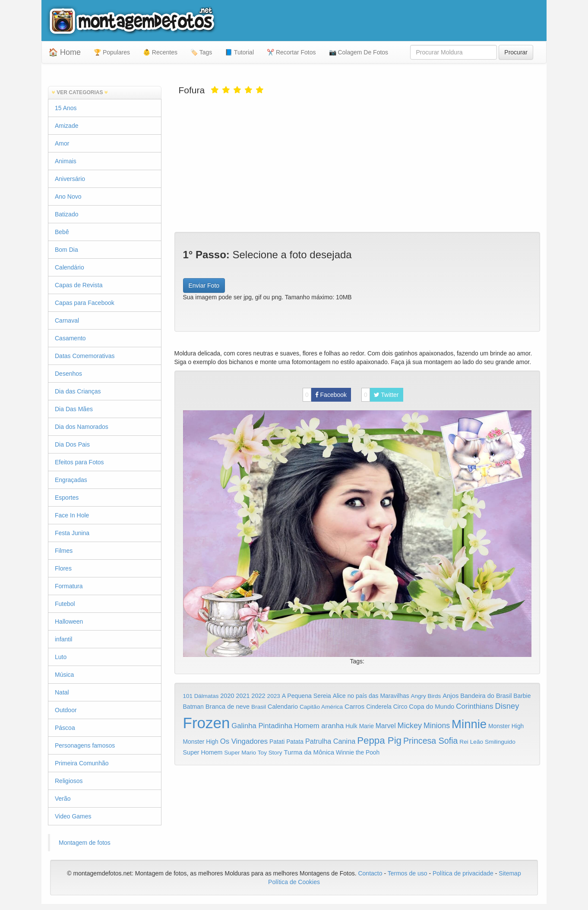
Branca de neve (228, 707)
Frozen (207, 723)
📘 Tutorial (239, 52)
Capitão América (321, 707)
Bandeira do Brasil (486, 696)
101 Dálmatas (201, 696)
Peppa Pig (379, 740)
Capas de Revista (79, 285)
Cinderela (379, 707)
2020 (227, 696)
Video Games (73, 816)
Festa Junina (72, 533)
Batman (193, 707)
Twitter (380, 395)
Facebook (325, 395)
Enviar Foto (204, 285)
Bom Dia (66, 250)
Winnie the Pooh (358, 753)
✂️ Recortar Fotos (291, 52)
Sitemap (510, 873)
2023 (274, 696)
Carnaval (67, 320)
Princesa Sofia (431, 741)
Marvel (386, 726)
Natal (62, 692)
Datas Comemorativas (85, 356)
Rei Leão (471, 742)
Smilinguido (500, 742)
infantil (63, 639)
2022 (258, 696)
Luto (61, 657)
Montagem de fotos (85, 843)
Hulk (351, 726)
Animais (66, 161)
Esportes (67, 498)
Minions (437, 726)
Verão (63, 799)
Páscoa (65, 728)
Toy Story (270, 753)
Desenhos (68, 374)
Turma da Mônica (309, 752)
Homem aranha (319, 726)
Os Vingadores (244, 741)
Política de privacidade (463, 873)
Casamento (70, 338)
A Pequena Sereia (307, 696)
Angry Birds (426, 696)
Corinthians (474, 706)
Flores (63, 568)
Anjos (450, 696)
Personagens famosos (85, 745)
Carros (354, 706)
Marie (367, 726)
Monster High (506, 726)
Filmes (64, 551)
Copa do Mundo (432, 707)
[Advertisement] (357, 163)
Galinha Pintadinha (262, 726)
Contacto (371, 873)
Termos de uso (408, 873)
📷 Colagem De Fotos (359, 52)
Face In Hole (72, 515)
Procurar (516, 52)
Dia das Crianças (78, 391)
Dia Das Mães (74, 409)
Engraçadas (71, 480)
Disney (507, 706)
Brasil (259, 707)
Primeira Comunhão (82, 763)
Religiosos (69, 781)
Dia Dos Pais (72, 444)
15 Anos (66, 108)
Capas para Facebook (85, 303)
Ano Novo (68, 197)
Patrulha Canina (330, 741)
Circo (400, 707)
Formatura (69, 586)
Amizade (66, 126)
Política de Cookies (294, 882)
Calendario (283, 707)
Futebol (65, 604)
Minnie (469, 724)
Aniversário (70, 179)
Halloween (69, 621)
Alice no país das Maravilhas (371, 696)
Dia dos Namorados (82, 427)
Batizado (66, 214)
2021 (243, 696)
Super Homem (203, 752)
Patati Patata (286, 742)
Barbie (522, 696)
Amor (62, 143)
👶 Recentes (160, 52)
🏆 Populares (112, 52)
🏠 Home (65, 52)
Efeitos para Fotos (79, 462)
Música (64, 675)
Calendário (70, 267)
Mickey (410, 726)
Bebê (62, 232)
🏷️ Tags (201, 52)
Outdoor (66, 710)
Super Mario (240, 753)
